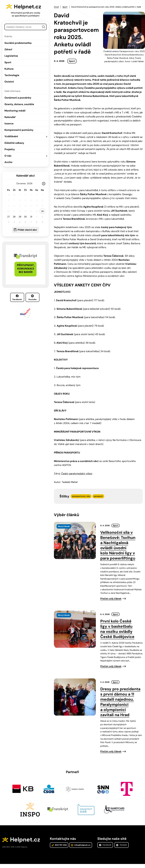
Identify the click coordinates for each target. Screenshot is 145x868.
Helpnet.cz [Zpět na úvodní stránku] (29, 6)
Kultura (9, 69)
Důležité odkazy (14, 143)
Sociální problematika (18, 43)
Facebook (17, 298)
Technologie (12, 75)
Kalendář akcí (25, 176)
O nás (8, 156)
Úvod (56, 7)
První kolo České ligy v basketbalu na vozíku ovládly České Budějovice (117, 629)
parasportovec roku (81, 496)
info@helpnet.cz (80, 845)
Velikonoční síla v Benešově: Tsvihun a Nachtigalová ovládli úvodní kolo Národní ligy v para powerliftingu (118, 545)
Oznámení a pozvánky (18, 98)
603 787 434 (59, 845)
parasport (98, 496)
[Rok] (31, 183)
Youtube (32, 298)
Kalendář (10, 117)
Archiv (8, 162)
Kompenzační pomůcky (19, 130)
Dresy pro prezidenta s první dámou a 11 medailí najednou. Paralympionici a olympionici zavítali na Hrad (120, 702)
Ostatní (9, 82)
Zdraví (8, 49)
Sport (8, 62)
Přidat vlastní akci (27, 230)
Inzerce (9, 124)
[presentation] (75, 540)
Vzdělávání (11, 136)
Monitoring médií (15, 111)
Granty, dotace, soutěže (19, 104)
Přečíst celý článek (111, 598)
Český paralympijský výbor (77, 473)
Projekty (10, 149)
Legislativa (11, 56)
